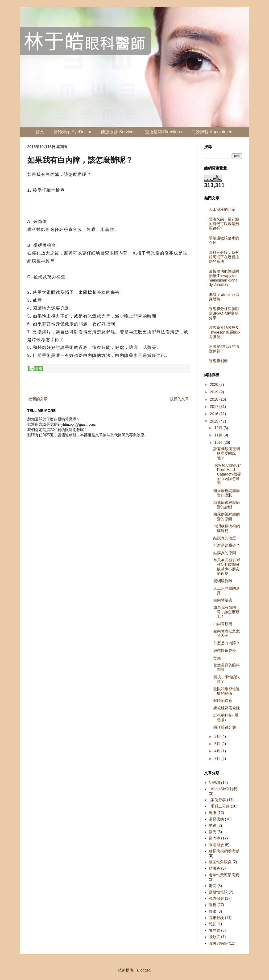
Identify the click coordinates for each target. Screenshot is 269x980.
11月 (219, 435)
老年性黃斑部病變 (224, 875)
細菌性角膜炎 (225, 651)
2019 (215, 392)
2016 (215, 414)
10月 (219, 442)
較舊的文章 (179, 399)
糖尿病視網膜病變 (224, 851)
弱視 (213, 825)
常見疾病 (216, 819)
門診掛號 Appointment (212, 132)
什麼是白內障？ (227, 643)
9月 (218, 736)
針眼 (213, 911)
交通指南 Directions (163, 132)
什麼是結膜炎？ (227, 545)
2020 (215, 385)
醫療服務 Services (118, 132)
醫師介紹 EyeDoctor (72, 132)
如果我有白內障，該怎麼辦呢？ (226, 612)
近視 (213, 905)
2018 (215, 399)
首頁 (40, 132)
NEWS (215, 783)
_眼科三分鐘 (219, 806)
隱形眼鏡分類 (225, 727)
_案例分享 (217, 800)
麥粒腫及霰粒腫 (227, 708)
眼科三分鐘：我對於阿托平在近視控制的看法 (224, 257)
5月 (218, 744)
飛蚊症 (215, 937)
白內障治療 (223, 600)
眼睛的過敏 (223, 701)
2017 (215, 407)
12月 (219, 428)
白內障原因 (223, 624)
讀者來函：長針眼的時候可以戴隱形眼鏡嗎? (224, 224)
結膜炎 (215, 868)
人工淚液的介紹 (222, 209)
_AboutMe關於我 (223, 789)
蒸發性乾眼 (218, 892)
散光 (217, 658)
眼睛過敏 (216, 845)
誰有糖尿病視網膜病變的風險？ (227, 453)
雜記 (213, 924)
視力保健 (216, 898)
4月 (218, 751)
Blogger (143, 970)
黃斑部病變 (218, 943)
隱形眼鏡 (216, 918)
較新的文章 (38, 399)
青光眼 (215, 930)
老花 (213, 886)
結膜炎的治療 (225, 538)
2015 (215, 421)
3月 (218, 759)
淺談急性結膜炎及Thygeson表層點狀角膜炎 (225, 332)
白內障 (215, 838)
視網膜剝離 (218, 361)
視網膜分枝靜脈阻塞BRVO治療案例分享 (224, 313)
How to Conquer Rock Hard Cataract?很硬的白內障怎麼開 (227, 474)
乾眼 (213, 813)
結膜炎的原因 (225, 553)
